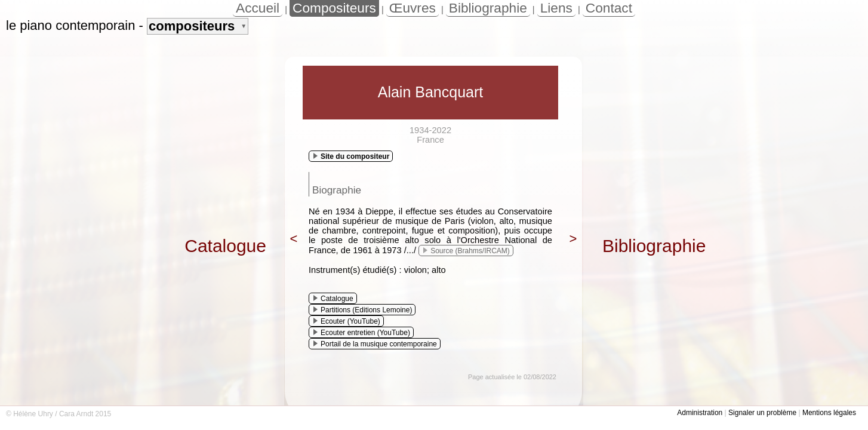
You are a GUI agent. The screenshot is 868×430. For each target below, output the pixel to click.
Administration (700, 413)
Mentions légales (829, 413)
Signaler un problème (762, 413)
